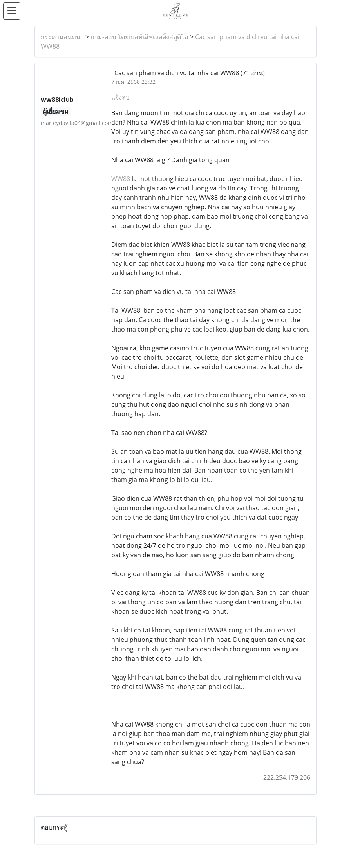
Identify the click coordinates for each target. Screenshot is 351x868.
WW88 (121, 179)
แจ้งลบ (120, 97)
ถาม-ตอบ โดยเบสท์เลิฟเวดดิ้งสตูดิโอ (139, 37)
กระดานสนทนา (62, 37)
